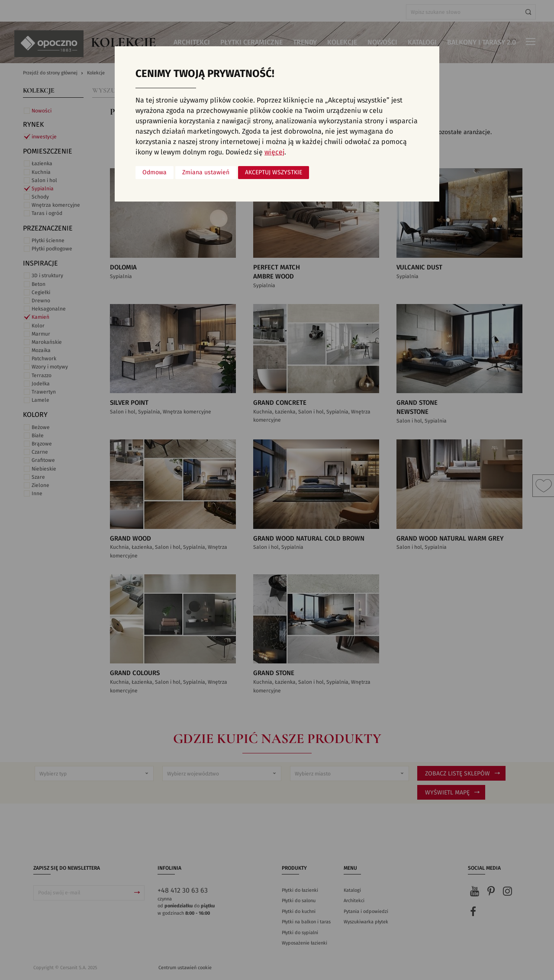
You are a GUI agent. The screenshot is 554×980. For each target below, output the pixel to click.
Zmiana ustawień (206, 173)
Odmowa (155, 173)
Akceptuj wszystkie (274, 173)
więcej (274, 152)
